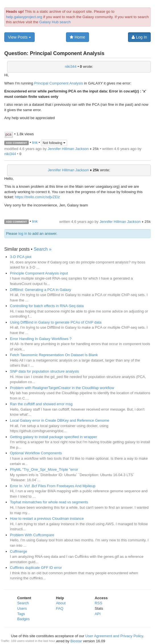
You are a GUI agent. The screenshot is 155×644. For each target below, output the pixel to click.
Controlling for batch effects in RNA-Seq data (47, 306)
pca (8, 134)
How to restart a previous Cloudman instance (47, 519)
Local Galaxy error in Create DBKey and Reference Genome (60, 420)
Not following (54, 143)
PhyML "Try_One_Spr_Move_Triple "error (44, 469)
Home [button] (77, 37)
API (98, 614)
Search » (42, 249)
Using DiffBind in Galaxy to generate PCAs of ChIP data (56, 322)
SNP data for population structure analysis (45, 371)
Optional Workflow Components (36, 453)
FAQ (60, 608)
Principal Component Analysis (59, 83)
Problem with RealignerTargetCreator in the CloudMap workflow (62, 388)
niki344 (71, 66)
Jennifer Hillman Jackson (68, 149)
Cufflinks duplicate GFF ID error (36, 568)
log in (23, 234)
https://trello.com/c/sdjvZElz (38, 197)
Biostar (76, 641)
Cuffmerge (18, 551)
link (35, 142)
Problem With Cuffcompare (32, 535)
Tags (21, 614)
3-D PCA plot (21, 257)
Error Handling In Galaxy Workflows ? (41, 339)
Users (22, 608)
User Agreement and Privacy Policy (114, 636)
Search (23, 603)
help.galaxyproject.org (24, 17)
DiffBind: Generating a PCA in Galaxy (41, 290)
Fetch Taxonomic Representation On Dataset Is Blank (54, 355)
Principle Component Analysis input (39, 273)
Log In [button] (139, 37)
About (61, 603)
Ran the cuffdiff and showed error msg (41, 404)
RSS (99, 603)
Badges (23, 619)
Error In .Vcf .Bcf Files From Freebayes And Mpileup (53, 486)
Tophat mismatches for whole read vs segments (49, 502)
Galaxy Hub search (55, 22)
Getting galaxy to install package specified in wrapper (53, 437)
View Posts (19, 37)
